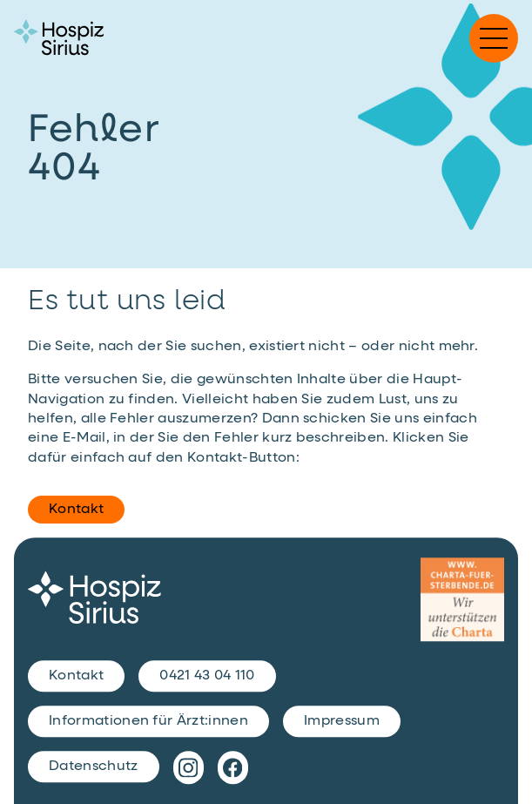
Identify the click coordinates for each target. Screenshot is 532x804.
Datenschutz (94, 767)
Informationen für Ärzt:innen (148, 721)
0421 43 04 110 (207, 676)
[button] (494, 38)
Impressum (342, 721)
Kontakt (76, 510)
